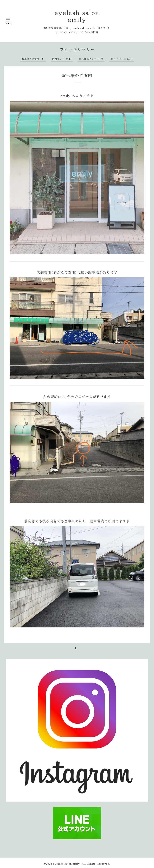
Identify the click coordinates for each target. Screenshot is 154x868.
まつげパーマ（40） (122, 59)
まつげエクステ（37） (92, 59)
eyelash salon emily (66, 864)
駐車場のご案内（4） (34, 59)
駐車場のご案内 (77, 76)
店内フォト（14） (62, 59)
